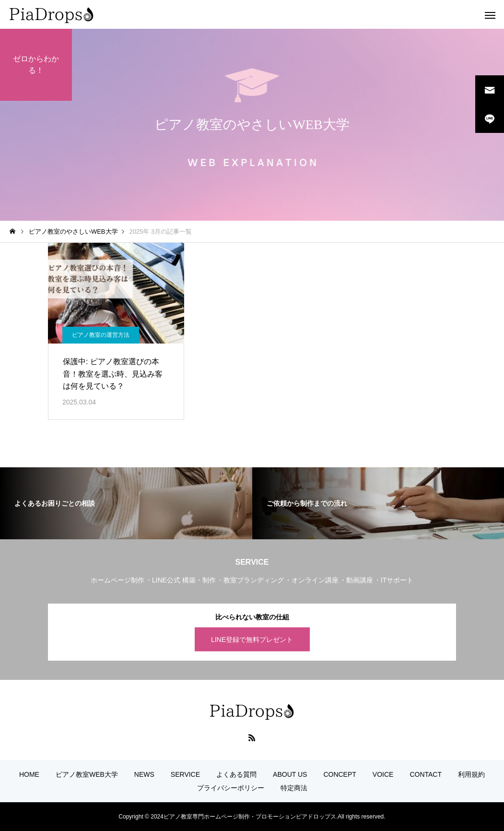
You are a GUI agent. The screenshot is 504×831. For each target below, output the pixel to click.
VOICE (383, 774)
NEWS (144, 774)
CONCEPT (340, 774)
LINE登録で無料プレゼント (252, 639)
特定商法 (294, 788)
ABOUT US (290, 774)
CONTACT (426, 774)
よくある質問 (236, 774)
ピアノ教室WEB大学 (87, 774)
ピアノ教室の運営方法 (101, 335)
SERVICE (185, 774)
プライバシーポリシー (231, 788)
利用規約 (471, 774)
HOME (29, 774)
